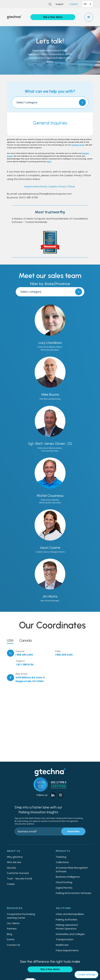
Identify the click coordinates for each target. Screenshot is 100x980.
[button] (89, 17)
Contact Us (14, 945)
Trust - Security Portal (19, 879)
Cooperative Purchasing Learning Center (21, 916)
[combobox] (88, 4)
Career (11, 884)
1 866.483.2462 (24, 655)
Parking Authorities (67, 920)
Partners (12, 929)
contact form (78, 145)
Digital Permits (64, 888)
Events (11, 939)
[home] (14, 17)
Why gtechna (15, 857)
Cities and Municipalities (70, 914)
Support (59, 4)
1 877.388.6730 (25, 665)
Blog (9, 934)
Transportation (65, 939)
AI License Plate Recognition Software (72, 870)
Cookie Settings (86, 975)
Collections (62, 862)
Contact (74, 4)
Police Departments (67, 950)
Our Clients (13, 923)
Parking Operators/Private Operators (67, 927)
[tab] (10, 640)
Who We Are (14, 862)
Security (11, 868)
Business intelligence (68, 877)
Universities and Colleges (70, 934)
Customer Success (18, 873)
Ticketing (61, 857)
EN (85, 4)
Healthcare (62, 945)
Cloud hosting (64, 882)
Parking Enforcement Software (73, 893)
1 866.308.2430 (64, 655)
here (49, 162)
